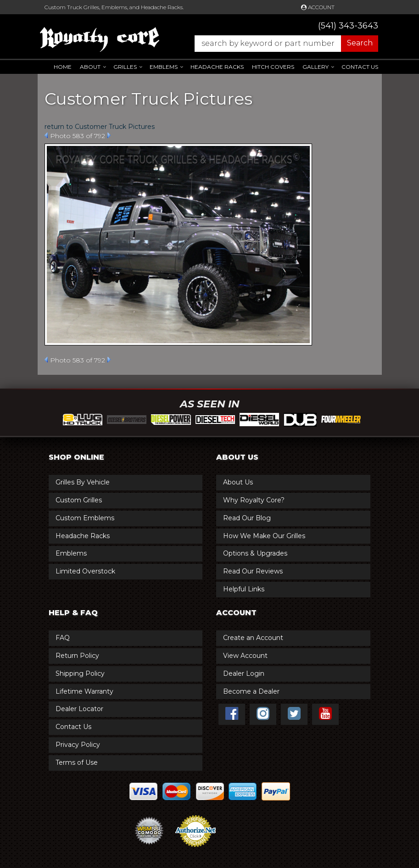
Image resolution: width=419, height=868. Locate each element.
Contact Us (360, 67)
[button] (282, 44)
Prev (46, 135)
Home (63, 67)
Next (109, 135)
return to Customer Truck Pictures (100, 127)
